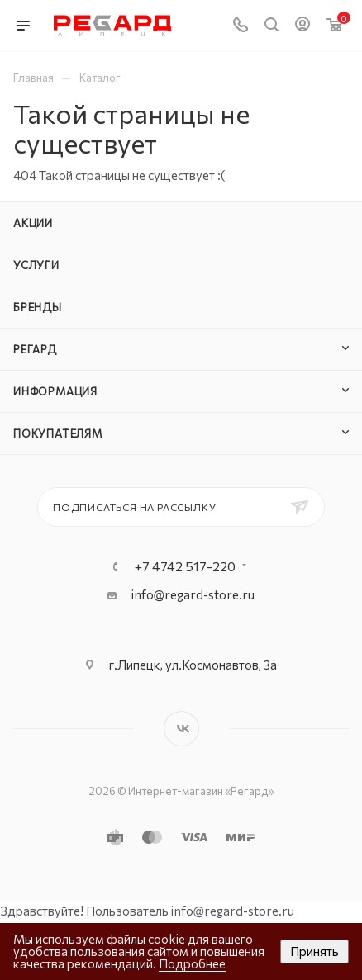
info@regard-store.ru (193, 594)
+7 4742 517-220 (185, 566)
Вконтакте (181, 729)
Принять (314, 951)
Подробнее (192, 963)
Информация (55, 391)
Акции (33, 223)
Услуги (36, 265)
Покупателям (58, 433)
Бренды (38, 307)
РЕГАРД (35, 349)
